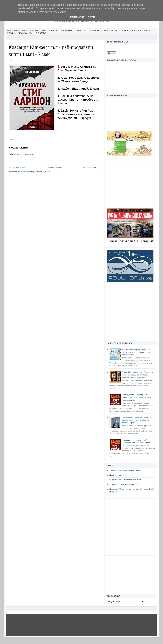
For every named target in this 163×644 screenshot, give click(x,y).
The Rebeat (41, 33)
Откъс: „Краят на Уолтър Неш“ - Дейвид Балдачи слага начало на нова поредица (137, 397)
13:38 (12, 140)
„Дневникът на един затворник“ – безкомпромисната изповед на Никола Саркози (136, 420)
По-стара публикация (92, 167)
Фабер (147, 30)
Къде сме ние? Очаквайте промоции (125, 480)
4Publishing (13, 30)
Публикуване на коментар (21, 154)
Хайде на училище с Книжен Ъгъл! (125, 470)
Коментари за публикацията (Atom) (35, 171)
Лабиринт (81, 30)
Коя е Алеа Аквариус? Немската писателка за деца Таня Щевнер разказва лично (136, 352)
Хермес (11, 33)
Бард (25, 30)
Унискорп (136, 30)
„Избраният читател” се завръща (124, 485)
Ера (44, 30)
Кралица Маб (67, 30)
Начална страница (118, 475)
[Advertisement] (131, 183)
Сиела (114, 30)
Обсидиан (94, 30)
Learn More (77, 17)
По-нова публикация (17, 167)
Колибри (53, 30)
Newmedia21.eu (25, 33)
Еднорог (35, 30)
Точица (124, 30)
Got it (92, 17)
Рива (105, 30)
